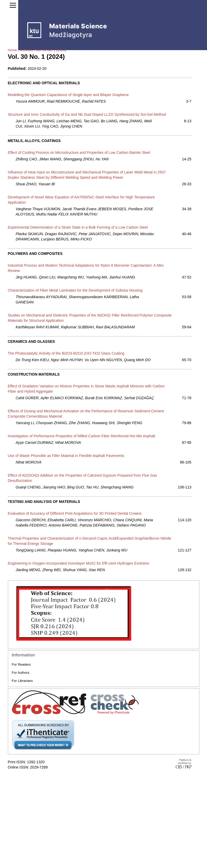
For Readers (21, 664)
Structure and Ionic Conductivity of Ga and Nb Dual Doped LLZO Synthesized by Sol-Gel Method (87, 114)
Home (12, 50)
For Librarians (22, 681)
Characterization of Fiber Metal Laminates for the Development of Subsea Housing (75, 290)
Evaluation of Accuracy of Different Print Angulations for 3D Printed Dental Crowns (75, 513)
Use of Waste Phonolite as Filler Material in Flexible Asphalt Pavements (66, 456)
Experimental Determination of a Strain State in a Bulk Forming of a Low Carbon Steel (78, 227)
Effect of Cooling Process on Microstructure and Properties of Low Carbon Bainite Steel (79, 152)
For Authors (21, 673)
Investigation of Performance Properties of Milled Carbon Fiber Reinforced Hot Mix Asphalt (82, 436)
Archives (26, 50)
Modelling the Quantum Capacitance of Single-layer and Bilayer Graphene (68, 95)
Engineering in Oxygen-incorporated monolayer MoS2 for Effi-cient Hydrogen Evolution (79, 563)
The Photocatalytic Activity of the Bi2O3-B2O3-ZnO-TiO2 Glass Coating (66, 353)
